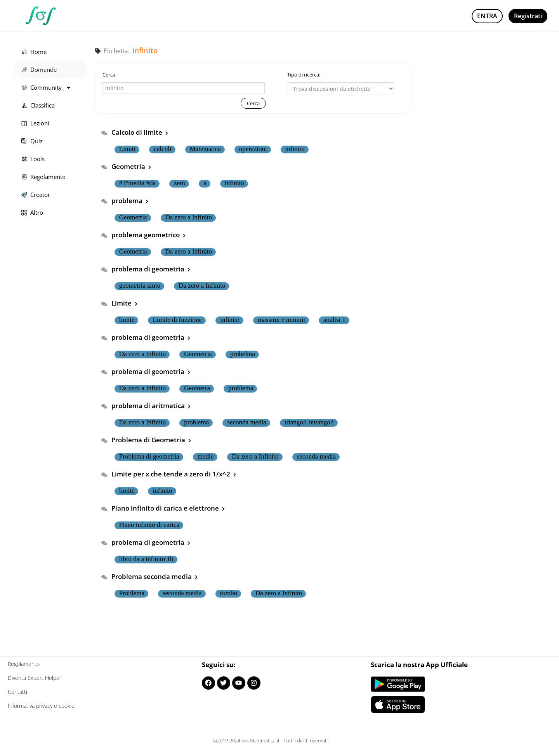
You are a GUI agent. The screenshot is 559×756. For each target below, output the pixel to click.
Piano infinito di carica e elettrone (168, 508)
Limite (124, 303)
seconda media (247, 422)
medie (206, 457)
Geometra (197, 388)
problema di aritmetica (151, 406)
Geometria (131, 166)
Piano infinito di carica (149, 525)
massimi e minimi (281, 320)
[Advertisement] (485, 91)
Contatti (17, 692)
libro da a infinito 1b (146, 559)
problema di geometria (151, 269)
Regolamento (24, 664)
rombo (229, 593)
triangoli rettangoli (309, 422)
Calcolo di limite (140, 132)
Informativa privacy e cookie (41, 706)
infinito (295, 149)
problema (130, 201)
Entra (487, 16)
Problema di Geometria (151, 440)
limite (127, 320)
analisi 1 (334, 320)
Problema (132, 593)
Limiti (128, 149)
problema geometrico (148, 235)
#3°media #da (137, 183)
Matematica (205, 149)
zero (180, 183)
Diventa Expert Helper (35, 678)
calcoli (162, 149)
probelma (243, 354)
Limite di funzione (177, 320)
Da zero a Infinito (189, 217)
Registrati (528, 16)
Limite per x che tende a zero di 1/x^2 (174, 474)
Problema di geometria (149, 457)
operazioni (253, 149)
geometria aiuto (140, 286)
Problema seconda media (155, 576)
